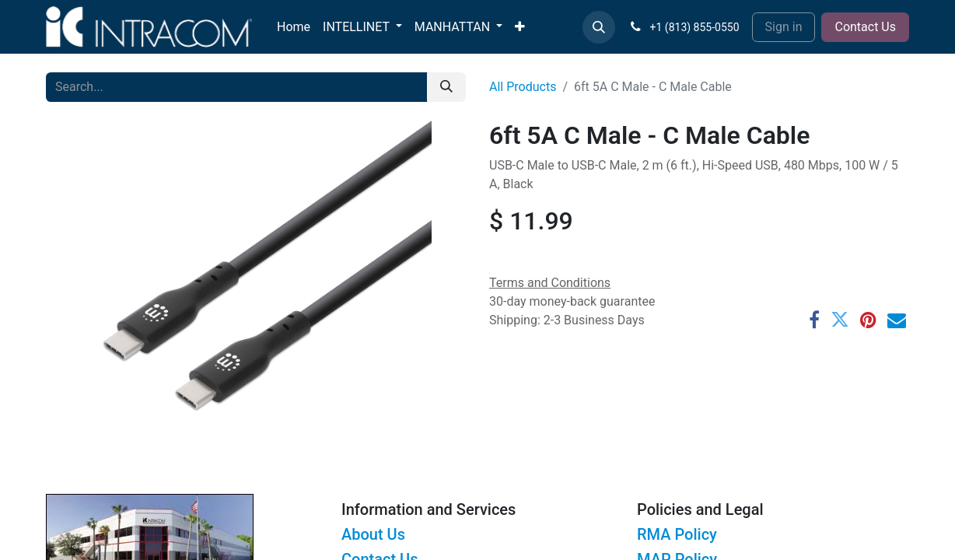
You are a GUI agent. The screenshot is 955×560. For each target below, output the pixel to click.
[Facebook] (814, 320)
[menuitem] (294, 27)
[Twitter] (840, 320)
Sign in (784, 27)
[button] (599, 27)
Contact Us (865, 27)
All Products (523, 87)
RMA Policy (677, 534)
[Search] (446, 87)
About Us (373, 534)
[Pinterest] (868, 320)
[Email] (897, 320)
